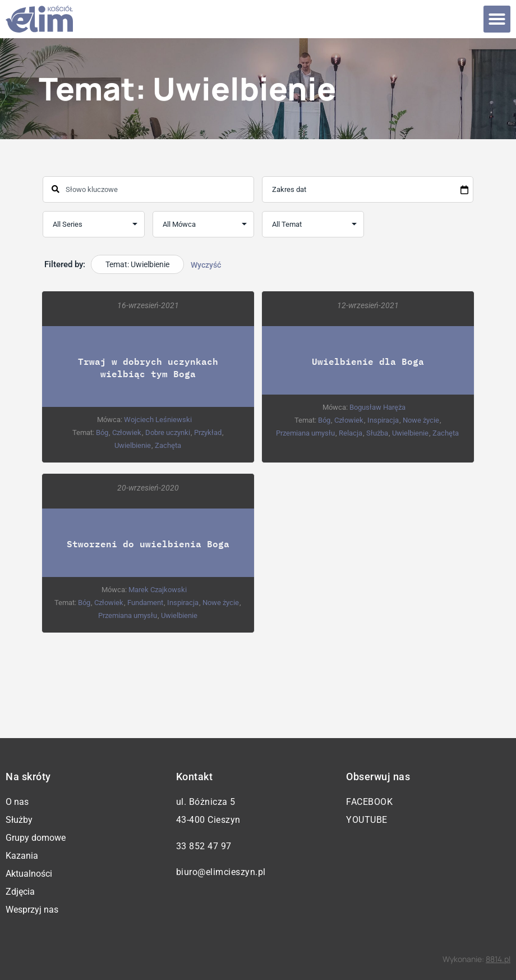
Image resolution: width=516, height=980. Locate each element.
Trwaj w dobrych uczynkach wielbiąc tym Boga (148, 367)
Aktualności (29, 874)
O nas (17, 802)
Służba (377, 433)
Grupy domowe (36, 838)
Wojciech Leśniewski (158, 420)
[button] (497, 19)
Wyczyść (206, 265)
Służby (19, 820)
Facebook (369, 802)
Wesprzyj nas (32, 910)
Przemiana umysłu (305, 433)
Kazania (22, 856)
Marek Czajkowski (158, 590)
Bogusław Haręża (377, 407)
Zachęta (168, 445)
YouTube (367, 820)
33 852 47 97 (204, 846)
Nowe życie (421, 420)
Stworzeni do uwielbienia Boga (148, 544)
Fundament (146, 603)
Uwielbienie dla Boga (368, 361)
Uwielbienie (133, 445)
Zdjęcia (20, 892)
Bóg (102, 432)
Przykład (208, 432)
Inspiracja (383, 420)
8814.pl (498, 959)
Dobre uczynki (168, 432)
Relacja (351, 433)
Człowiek (127, 432)
